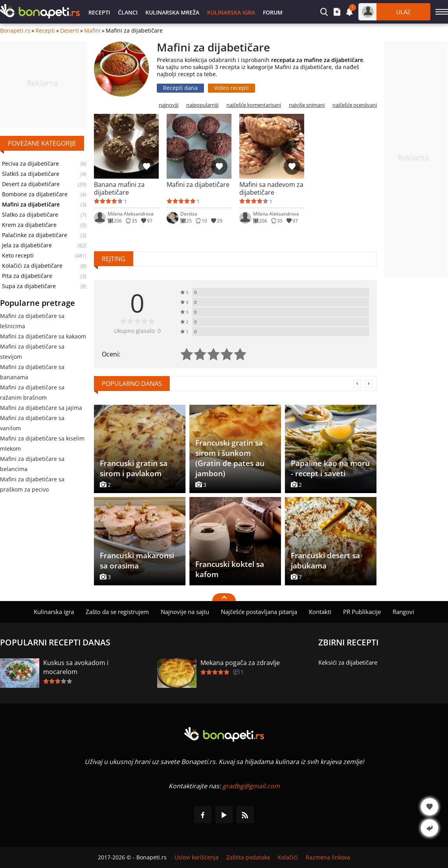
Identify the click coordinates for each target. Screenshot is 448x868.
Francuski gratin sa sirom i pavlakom (134, 468)
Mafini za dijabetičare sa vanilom (32, 423)
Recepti (99, 12)
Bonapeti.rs (15, 31)
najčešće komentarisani (254, 105)
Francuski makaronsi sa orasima (137, 561)
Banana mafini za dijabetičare (119, 188)
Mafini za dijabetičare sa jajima (41, 408)
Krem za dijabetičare (29, 225)
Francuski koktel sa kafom (230, 569)
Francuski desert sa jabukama (325, 561)
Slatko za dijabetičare (30, 215)
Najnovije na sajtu (185, 612)
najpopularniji (202, 105)
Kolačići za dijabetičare (32, 266)
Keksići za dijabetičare (348, 662)
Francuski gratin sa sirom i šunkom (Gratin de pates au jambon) (230, 458)
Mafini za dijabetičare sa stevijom (32, 352)
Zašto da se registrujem (117, 612)
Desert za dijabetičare (31, 184)
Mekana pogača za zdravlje (240, 663)
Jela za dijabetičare (27, 245)
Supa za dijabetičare (29, 286)
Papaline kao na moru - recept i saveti (330, 468)
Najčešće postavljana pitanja (259, 612)
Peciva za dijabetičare (30, 164)
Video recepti (231, 88)
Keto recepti (18, 256)
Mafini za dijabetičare (198, 185)
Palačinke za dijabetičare (35, 235)
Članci (128, 12)
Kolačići (288, 857)
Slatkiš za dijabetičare (31, 174)
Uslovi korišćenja (196, 857)
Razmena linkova (328, 857)
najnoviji (169, 105)
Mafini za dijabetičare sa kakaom (43, 336)
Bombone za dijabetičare (35, 194)
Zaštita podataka (248, 857)
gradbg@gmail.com (251, 786)
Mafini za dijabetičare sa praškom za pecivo (32, 484)
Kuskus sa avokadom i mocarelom (76, 667)
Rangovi (403, 612)
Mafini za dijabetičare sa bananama (32, 372)
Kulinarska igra (231, 12)
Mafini (92, 31)
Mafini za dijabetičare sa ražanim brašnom (32, 392)
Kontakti (320, 612)
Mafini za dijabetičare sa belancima (32, 464)
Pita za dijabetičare (27, 276)
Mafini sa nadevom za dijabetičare (271, 188)
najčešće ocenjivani (355, 105)
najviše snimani (307, 105)
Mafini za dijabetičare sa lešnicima (32, 321)
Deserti (70, 31)
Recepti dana (180, 88)
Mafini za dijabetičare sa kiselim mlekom (42, 443)
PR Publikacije (362, 612)
